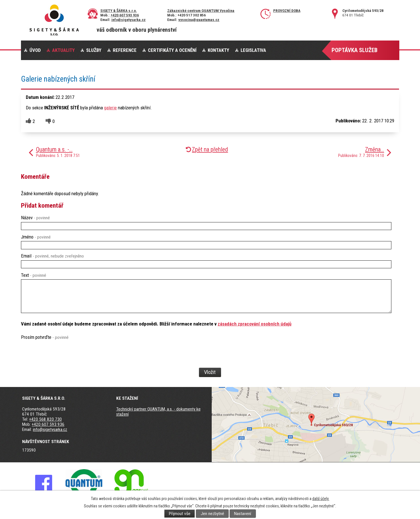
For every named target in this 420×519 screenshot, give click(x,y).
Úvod (35, 50)
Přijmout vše (180, 514)
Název (35, 218)
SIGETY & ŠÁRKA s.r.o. (119, 10)
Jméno (36, 237)
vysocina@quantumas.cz (199, 20)
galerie (110, 108)
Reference (125, 50)
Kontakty (219, 50)
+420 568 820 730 (45, 419)
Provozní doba (287, 10)
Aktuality (63, 50)
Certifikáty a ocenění (172, 50)
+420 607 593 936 (125, 15)
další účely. (321, 499)
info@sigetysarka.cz (129, 20)
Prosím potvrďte (45, 337)
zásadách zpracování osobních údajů (254, 324)
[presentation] (64, 363)
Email (52, 256)
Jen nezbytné (212, 514)
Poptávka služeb (355, 50)
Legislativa (253, 50)
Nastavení (243, 514)
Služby (94, 50)
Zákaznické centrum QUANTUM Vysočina (201, 10)
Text (34, 275)
